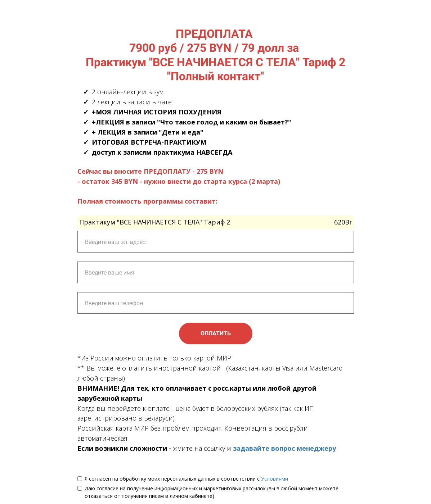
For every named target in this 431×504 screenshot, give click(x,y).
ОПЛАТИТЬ (216, 333)
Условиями (275, 479)
